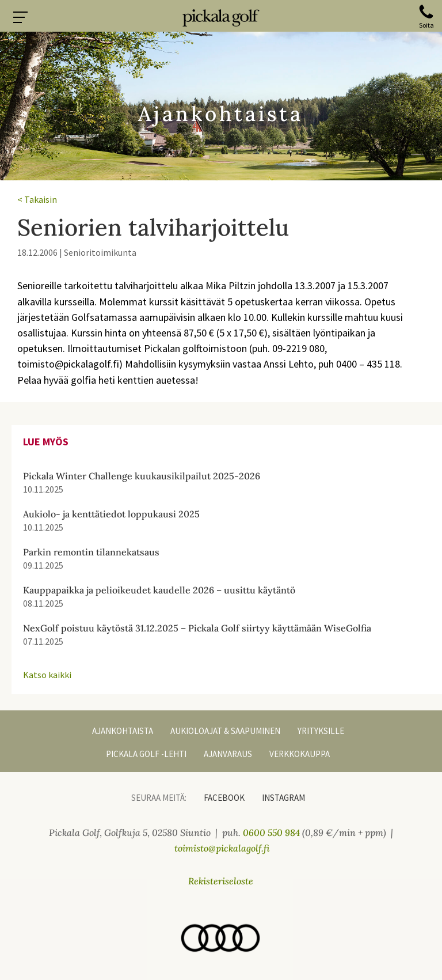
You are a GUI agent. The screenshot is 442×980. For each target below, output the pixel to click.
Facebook (224, 798)
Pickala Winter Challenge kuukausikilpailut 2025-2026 (142, 476)
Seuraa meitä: (159, 798)
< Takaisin (37, 199)
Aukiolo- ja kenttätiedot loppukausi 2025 (111, 514)
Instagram (283, 798)
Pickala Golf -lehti (146, 754)
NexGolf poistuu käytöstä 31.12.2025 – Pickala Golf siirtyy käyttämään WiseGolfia (197, 628)
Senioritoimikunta (100, 252)
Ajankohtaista (123, 731)
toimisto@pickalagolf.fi (222, 848)
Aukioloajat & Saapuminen (225, 731)
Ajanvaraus (228, 754)
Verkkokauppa (300, 754)
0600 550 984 (271, 833)
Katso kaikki (47, 675)
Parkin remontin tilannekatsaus (91, 552)
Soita (426, 25)
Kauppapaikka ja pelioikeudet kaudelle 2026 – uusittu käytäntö (159, 590)
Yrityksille (321, 731)
